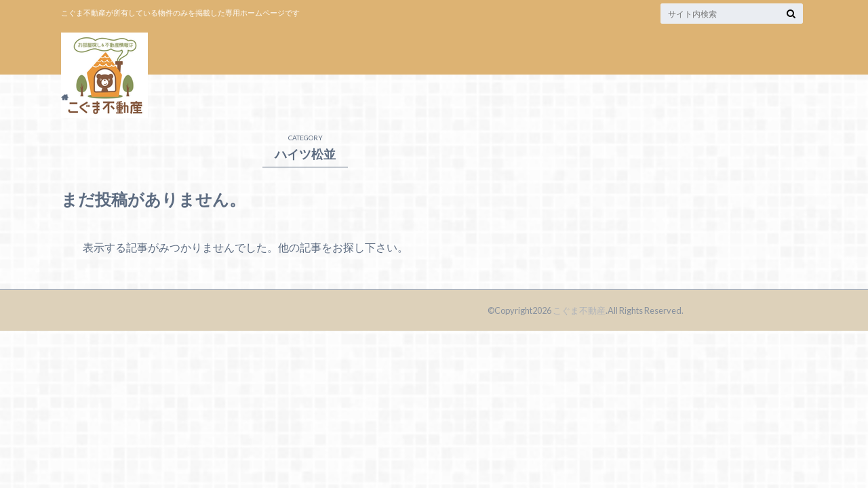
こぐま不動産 (579, 310)
